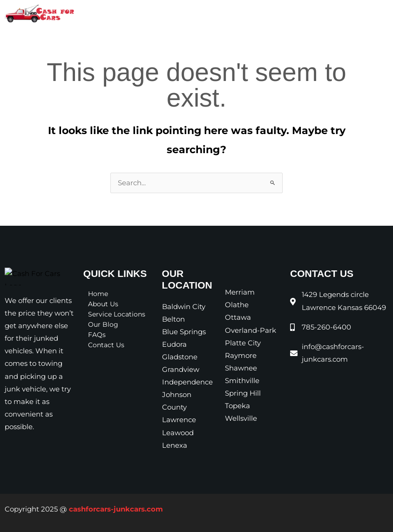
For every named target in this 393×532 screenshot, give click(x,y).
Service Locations (117, 314)
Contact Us (106, 345)
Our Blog (103, 324)
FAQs (97, 335)
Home (98, 294)
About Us (103, 304)
